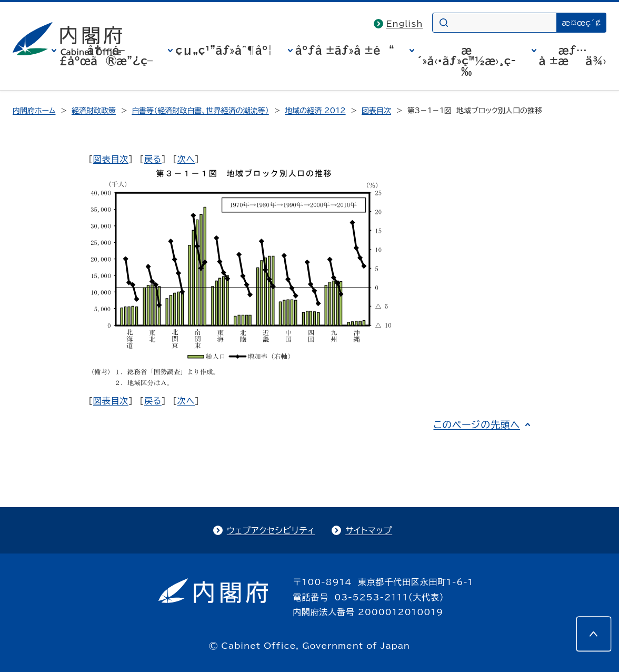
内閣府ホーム (34, 111)
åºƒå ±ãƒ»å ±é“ (345, 50)
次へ (186, 159)
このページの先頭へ (477, 424)
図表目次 (376, 111)
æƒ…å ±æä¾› (573, 55)
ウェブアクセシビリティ (271, 530)
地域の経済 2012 (315, 111)
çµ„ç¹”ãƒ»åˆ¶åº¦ (224, 50)
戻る (153, 159)
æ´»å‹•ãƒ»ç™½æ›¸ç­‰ (466, 61)
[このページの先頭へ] (594, 634)
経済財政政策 (94, 111)
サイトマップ (369, 530)
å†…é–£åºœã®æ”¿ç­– (106, 55)
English (405, 24)
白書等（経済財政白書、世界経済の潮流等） (200, 111)
